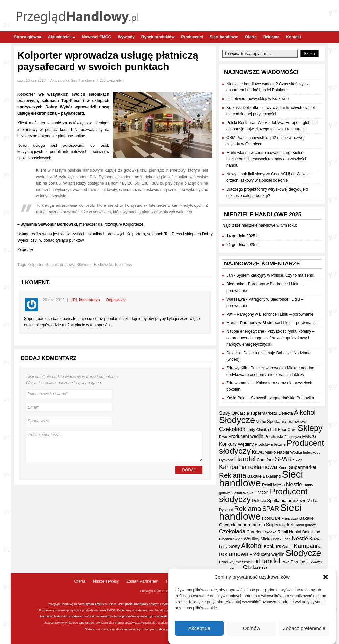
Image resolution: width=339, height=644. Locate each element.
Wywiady (126, 37)
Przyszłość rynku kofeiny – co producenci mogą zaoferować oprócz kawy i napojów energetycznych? (270, 338)
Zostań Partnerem (142, 581)
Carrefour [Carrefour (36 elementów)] (265, 460)
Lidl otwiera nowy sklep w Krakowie (258, 99)
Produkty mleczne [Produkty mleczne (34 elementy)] (270, 444)
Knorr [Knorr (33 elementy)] (283, 468)
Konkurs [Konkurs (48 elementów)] (228, 444)
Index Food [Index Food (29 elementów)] (312, 452)
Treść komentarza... (114, 446)
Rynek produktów (158, 37)
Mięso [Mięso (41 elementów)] (279, 485)
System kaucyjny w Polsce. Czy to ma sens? (276, 275)
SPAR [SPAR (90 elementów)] (283, 459)
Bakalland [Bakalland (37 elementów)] (272, 476)
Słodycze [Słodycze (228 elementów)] (237, 420)
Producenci (192, 37)
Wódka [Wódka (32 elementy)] (296, 452)
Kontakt (293, 37)
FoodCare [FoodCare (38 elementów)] (287, 430)
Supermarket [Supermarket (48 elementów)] (303, 467)
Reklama (271, 37)
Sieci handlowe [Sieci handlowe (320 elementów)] (260, 512)
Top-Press (123, 265)
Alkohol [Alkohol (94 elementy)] (305, 412)
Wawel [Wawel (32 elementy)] (249, 493)
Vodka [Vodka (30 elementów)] (261, 422)
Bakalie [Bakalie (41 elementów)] (254, 476)
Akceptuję (199, 629)
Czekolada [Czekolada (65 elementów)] (232, 429)
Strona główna (28, 37)
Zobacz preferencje (304, 629)
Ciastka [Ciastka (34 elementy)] (263, 429)
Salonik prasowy (60, 265)
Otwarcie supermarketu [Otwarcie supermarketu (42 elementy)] (255, 413)
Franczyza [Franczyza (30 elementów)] (293, 437)
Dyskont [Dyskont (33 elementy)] (226, 460)
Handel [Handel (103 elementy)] (245, 459)
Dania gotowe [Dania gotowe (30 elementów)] (306, 525)
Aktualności (62, 37)
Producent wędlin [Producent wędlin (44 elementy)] (246, 436)
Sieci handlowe (224, 37)
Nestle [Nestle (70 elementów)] (294, 484)
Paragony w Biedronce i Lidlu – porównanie (275, 314)
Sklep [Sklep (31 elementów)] (298, 460)
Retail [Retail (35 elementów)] (267, 485)
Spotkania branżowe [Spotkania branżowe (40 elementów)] (287, 421)
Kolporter (35, 265)
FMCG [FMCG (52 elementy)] (309, 436)
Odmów (252, 629)
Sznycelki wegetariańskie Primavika (282, 398)
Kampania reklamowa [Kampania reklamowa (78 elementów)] (248, 467)
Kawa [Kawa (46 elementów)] (257, 452)
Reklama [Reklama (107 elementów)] (233, 475)
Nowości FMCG (97, 37)
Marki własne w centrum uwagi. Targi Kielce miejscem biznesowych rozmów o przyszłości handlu (266, 159)
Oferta (251, 37)
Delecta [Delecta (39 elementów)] (286, 413)
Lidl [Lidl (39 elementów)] (273, 429)
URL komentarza (85, 300)
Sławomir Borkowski (94, 265)
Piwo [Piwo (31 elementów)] (223, 437)
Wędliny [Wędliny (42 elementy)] (246, 444)
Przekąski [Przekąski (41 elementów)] (274, 436)
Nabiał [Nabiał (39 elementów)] (283, 452)
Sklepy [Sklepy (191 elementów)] (310, 428)
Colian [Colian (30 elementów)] (237, 493)
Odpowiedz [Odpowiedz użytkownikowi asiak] (116, 300)
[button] (326, 578)
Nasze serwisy (106, 581)
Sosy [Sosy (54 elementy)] (225, 413)
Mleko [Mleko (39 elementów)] (270, 452)
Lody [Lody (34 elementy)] (251, 429)
